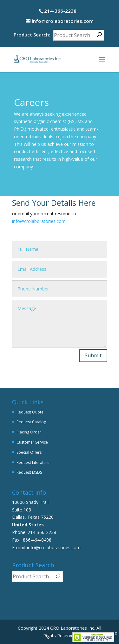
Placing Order (29, 432)
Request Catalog (31, 422)
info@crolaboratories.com (39, 221)
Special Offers (29, 452)
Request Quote (30, 412)
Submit (93, 355)
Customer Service (32, 442)
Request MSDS (29, 472)
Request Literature (33, 462)
